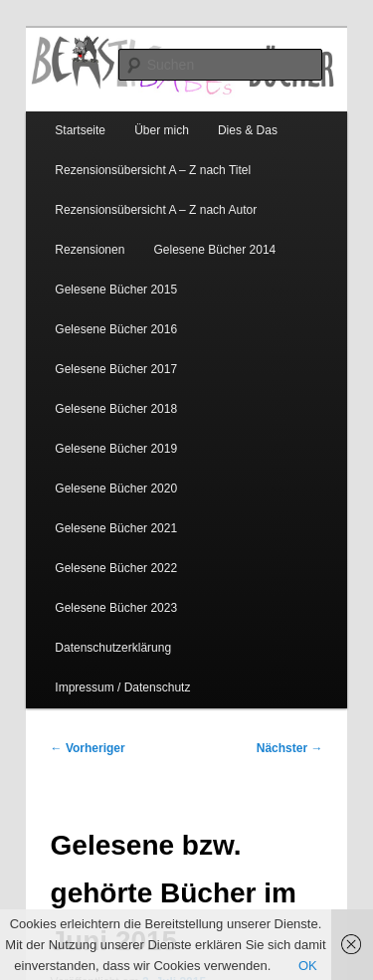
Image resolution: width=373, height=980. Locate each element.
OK (308, 966)
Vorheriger (88, 748)
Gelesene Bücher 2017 (116, 369)
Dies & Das (248, 130)
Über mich (162, 130)
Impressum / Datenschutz (122, 687)
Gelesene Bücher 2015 (116, 290)
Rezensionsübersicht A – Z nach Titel (153, 170)
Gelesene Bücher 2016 (116, 329)
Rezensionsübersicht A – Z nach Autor (156, 210)
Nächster (290, 748)
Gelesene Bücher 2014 (215, 250)
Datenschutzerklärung (113, 648)
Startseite (80, 130)
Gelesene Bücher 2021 (116, 528)
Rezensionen (90, 250)
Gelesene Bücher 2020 (116, 489)
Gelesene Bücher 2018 (116, 409)
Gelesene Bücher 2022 (116, 568)
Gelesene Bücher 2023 (116, 608)
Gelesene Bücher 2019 (116, 449)
